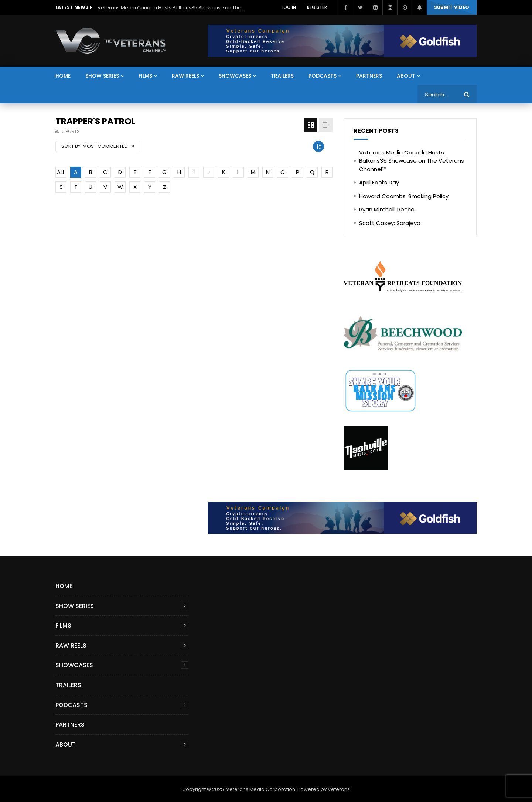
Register (317, 7)
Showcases (235, 76)
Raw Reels (185, 76)
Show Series (102, 76)
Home (63, 76)
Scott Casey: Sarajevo (390, 223)
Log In (289, 7)
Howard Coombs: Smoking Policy (404, 196)
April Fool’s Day (379, 182)
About (406, 76)
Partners (369, 76)
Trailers (282, 76)
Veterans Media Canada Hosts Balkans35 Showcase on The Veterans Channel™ (171, 8)
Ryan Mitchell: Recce (387, 209)
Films (145, 76)
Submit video (452, 7)
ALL (61, 172)
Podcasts (323, 76)
